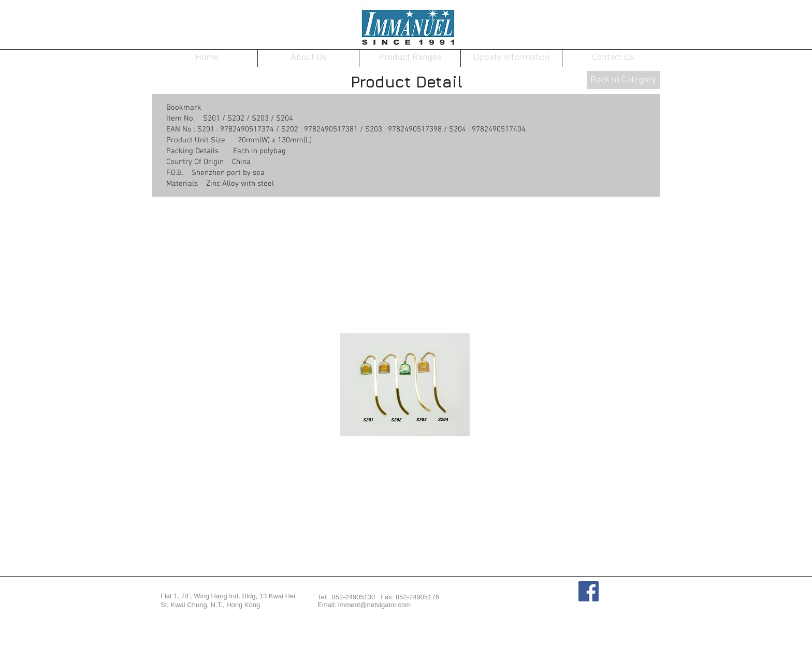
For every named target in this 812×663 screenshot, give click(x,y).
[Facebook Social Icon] (589, 591)
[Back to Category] (623, 80)
